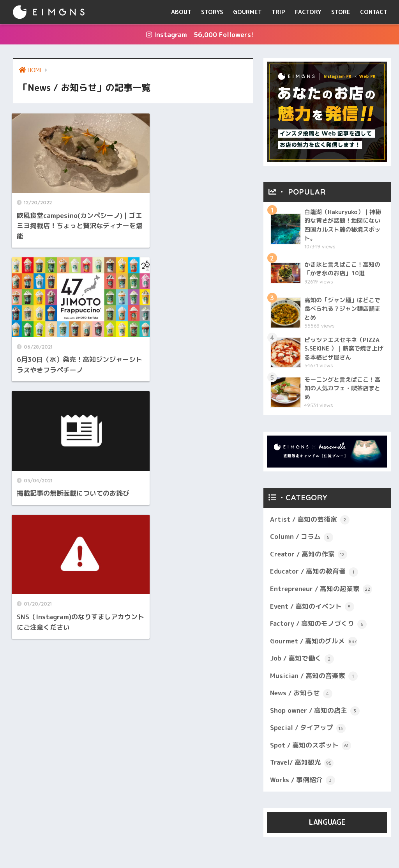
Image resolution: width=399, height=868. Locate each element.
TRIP (278, 12)
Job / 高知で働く (302, 659)
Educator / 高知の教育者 (314, 572)
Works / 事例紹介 (303, 781)
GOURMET (247, 12)
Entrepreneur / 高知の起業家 (322, 590)
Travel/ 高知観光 (302, 764)
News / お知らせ (302, 694)
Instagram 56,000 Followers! (200, 35)
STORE (341, 12)
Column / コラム (302, 537)
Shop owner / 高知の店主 (315, 712)
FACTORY (308, 12)
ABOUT (181, 12)
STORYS (212, 12)
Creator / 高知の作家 (309, 555)
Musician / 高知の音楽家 (314, 677)
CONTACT (374, 12)
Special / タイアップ (308, 729)
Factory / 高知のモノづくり (318, 625)
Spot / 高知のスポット (311, 747)
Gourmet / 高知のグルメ (314, 642)
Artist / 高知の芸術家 (310, 520)
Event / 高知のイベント (312, 607)
